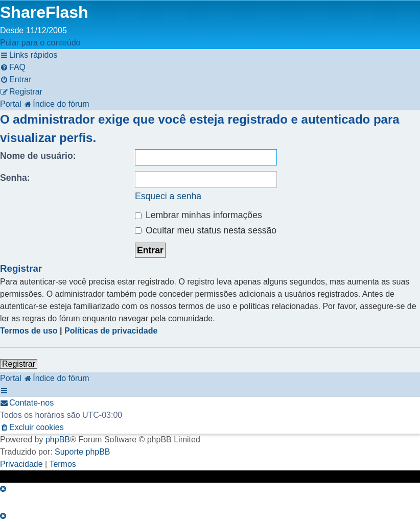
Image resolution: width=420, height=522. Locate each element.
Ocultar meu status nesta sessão (206, 230)
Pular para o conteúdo (40, 43)
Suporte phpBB (83, 452)
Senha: (15, 178)
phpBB (58, 440)
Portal (11, 104)
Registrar (19, 364)
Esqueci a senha (168, 196)
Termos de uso (29, 331)
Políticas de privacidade (111, 331)
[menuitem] (13, 67)
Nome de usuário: (38, 156)
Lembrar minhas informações (199, 215)
